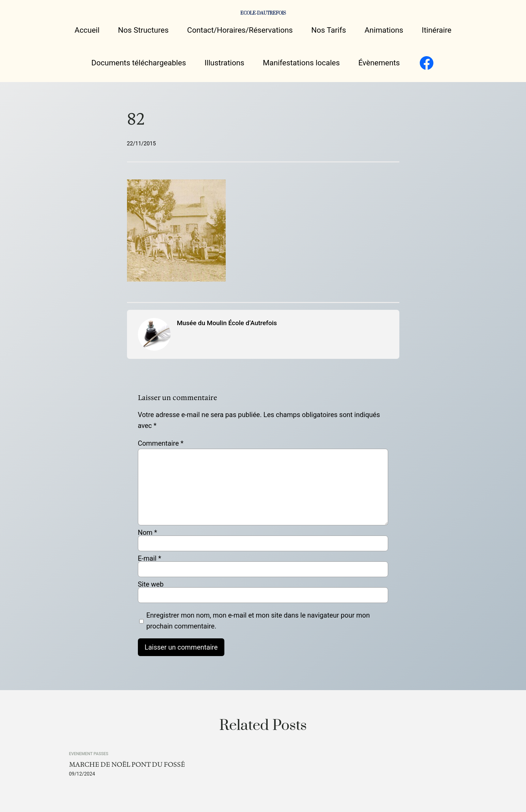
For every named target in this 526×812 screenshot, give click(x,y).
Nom (148, 532)
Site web (151, 584)
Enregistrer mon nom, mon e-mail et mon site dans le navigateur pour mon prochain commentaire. (258, 621)
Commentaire (161, 443)
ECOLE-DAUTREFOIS (263, 13)
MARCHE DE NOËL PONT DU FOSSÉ (127, 765)
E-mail (150, 558)
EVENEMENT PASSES (89, 754)
